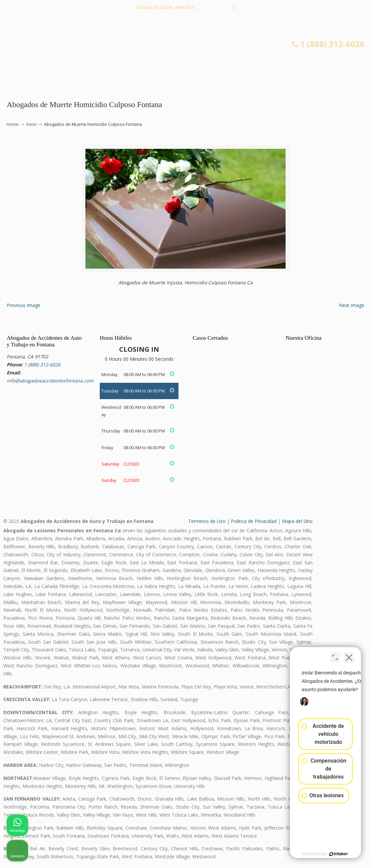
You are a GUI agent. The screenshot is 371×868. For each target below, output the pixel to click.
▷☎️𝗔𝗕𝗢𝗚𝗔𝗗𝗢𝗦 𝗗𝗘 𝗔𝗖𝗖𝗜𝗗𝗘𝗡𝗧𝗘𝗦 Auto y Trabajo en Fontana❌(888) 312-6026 (185, 52)
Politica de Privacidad (254, 521)
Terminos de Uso (207, 521)
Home (13, 124)
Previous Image (24, 305)
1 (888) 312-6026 (214, 8)
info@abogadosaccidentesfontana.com (185, 18)
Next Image (352, 305)
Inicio (32, 124)
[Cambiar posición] (335, 655)
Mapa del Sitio (297, 521)
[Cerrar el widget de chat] (349, 655)
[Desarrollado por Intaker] (314, 854)
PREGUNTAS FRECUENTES (37, 8)
